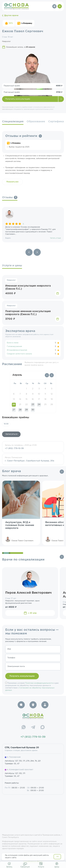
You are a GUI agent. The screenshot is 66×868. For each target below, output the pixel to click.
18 (45, 399)
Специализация (13, 122)
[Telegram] (33, 728)
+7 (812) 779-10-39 (33, 737)
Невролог (11, 280)
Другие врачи (10, 16)
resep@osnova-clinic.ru (33, 862)
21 (20, 404)
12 (52, 394)
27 (14, 410)
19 (52, 399)
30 (33, 410)
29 (26, 410)
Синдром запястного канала (19, 354)
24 (39, 404)
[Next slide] (37, 252)
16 (33, 399)
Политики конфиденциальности (39, 683)
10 (39, 394)
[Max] (43, 728)
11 (45, 394)
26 (52, 404)
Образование (36, 122)
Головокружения (14, 346)
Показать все (12, 182)
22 (26, 404)
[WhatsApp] (24, 728)
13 (14, 399)
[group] (33, 225)
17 (39, 399)
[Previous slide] (29, 252)
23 (33, 404)
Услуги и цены (12, 266)
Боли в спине (13, 343)
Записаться (11, 434)
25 (45, 404)
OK (58, 857)
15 (26, 399)
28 (20, 410)
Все (62, 472)
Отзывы (10, 197)
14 (20, 399)
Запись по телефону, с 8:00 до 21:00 (33, 447)
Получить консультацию (18, 99)
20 (14, 404)
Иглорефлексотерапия (17, 350)
